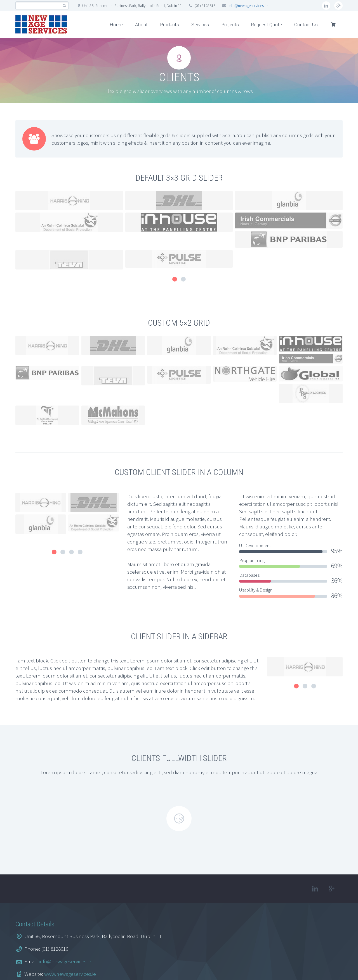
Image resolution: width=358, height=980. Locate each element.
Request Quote (267, 25)
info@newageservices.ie (248, 6)
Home (116, 25)
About (141, 25)
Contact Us (306, 25)
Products (169, 25)
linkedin (326, 6)
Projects (230, 25)
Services (200, 25)
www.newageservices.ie (70, 938)
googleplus (338, 6)
